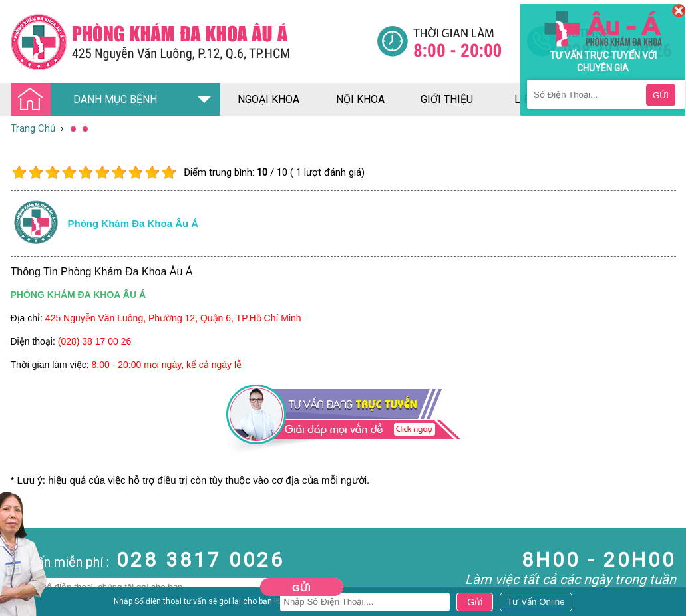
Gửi (301, 588)
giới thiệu (447, 99)
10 (169, 173)
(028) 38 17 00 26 (95, 341)
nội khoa (360, 99)
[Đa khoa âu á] (194, 42)
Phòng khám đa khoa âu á (133, 223)
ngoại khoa (268, 99)
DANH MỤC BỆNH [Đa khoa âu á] (88, 100)
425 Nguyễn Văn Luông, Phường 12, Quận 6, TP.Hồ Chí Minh (173, 318)
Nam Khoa (23, 603)
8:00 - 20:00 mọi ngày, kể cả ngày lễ (167, 365)
